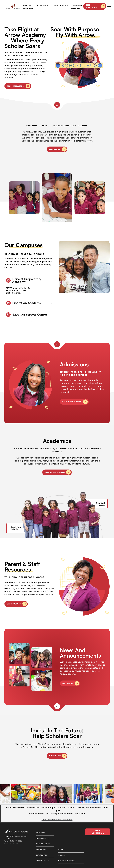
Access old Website (11, 832)
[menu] (109, 6)
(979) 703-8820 (16, 830)
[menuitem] (27, 5)
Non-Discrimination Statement (57, 809)
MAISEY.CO (67, 864)
